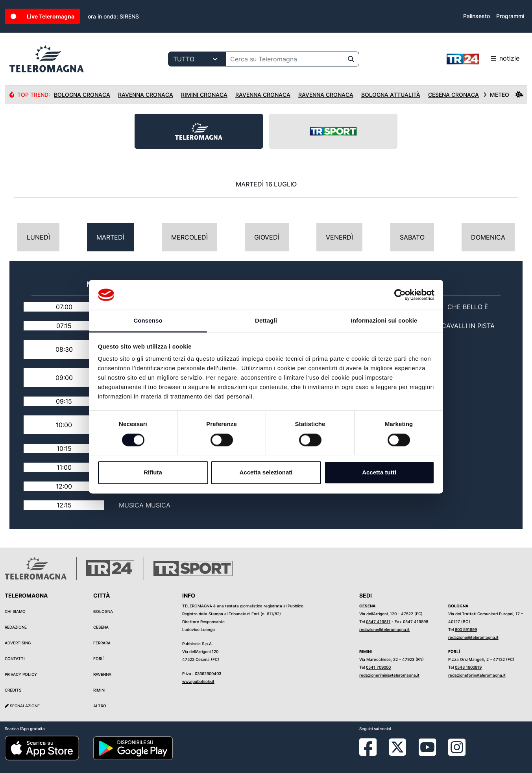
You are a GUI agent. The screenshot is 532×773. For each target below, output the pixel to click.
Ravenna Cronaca (146, 95)
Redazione (16, 627)
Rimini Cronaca (204, 95)
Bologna (103, 611)
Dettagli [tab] (266, 321)
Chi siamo (15, 611)
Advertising (18, 643)
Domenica (488, 237)
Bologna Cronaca (82, 95)
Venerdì (339, 237)
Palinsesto (477, 16)
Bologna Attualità (391, 95)
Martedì (110, 237)
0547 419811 (378, 622)
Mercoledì (189, 237)
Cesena (101, 627)
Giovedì (267, 237)
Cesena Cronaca (453, 95)
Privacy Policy (21, 674)
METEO (503, 95)
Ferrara (102, 643)
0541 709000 (378, 667)
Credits (13, 690)
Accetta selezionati (266, 473)
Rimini (99, 690)
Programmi (510, 16)
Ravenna (102, 674)
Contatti (15, 659)
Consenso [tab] (148, 321)
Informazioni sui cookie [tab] (384, 321)
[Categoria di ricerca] (197, 59)
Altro (100, 706)
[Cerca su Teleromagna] (284, 59)
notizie (483, 59)
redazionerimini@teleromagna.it (389, 675)
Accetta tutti (379, 473)
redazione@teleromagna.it (384, 629)
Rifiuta (153, 473)
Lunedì (38, 237)
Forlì (99, 659)
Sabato (412, 237)
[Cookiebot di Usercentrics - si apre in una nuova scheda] (400, 295)
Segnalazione (22, 706)
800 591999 (466, 629)
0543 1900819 (468, 667)
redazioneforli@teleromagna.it (477, 675)
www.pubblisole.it (198, 681)
